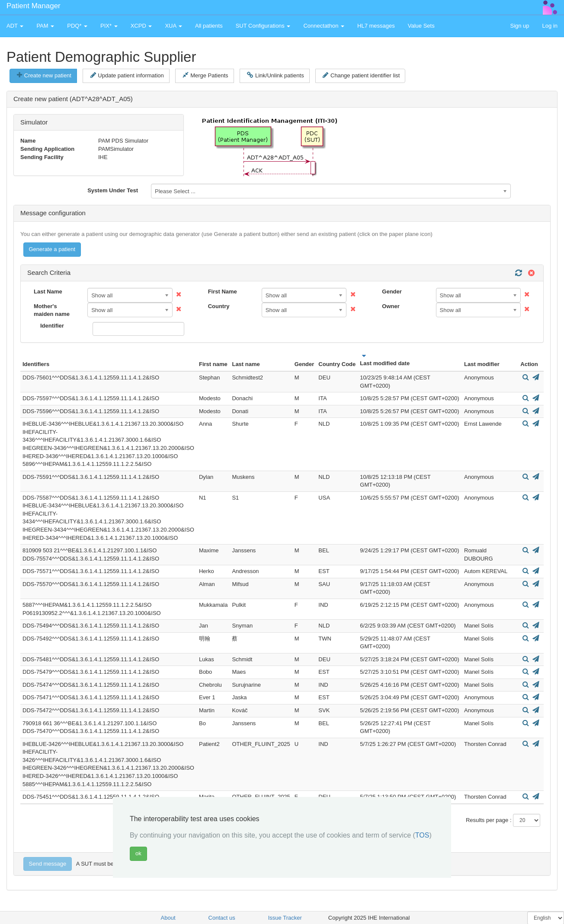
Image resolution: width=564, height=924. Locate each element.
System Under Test (113, 190)
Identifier (52, 326)
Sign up (519, 26)
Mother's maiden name (52, 310)
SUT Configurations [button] (263, 26)
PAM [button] (45, 26)
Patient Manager (34, 6)
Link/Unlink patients (275, 75)
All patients (209, 26)
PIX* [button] (109, 26)
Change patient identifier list (361, 75)
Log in (550, 26)
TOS (422, 835)
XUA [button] (173, 26)
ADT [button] (15, 26)
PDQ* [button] (77, 26)
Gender (392, 292)
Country (219, 306)
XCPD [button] (141, 26)
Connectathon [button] (324, 26)
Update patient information (127, 75)
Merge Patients (205, 75)
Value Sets (421, 26)
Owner (391, 306)
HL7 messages (376, 26)
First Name (223, 292)
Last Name (48, 292)
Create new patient (44, 75)
